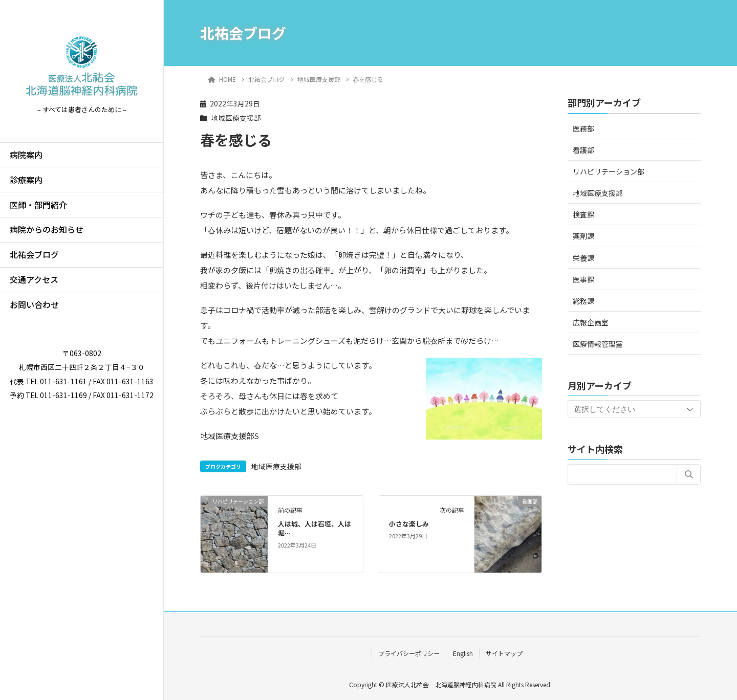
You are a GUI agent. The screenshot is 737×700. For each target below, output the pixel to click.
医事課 (583, 279)
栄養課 (583, 258)
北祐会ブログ (34, 254)
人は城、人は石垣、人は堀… (315, 528)
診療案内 (26, 180)
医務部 (583, 128)
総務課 (583, 301)
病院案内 (26, 155)
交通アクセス (34, 279)
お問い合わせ (34, 304)
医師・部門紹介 (38, 205)
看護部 (583, 150)
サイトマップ (504, 653)
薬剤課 (583, 236)
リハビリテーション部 (609, 171)
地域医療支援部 (236, 118)
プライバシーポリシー (409, 653)
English (463, 653)
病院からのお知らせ (47, 229)
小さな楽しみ (409, 524)
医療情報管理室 (598, 344)
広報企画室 (591, 322)
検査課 (583, 214)
